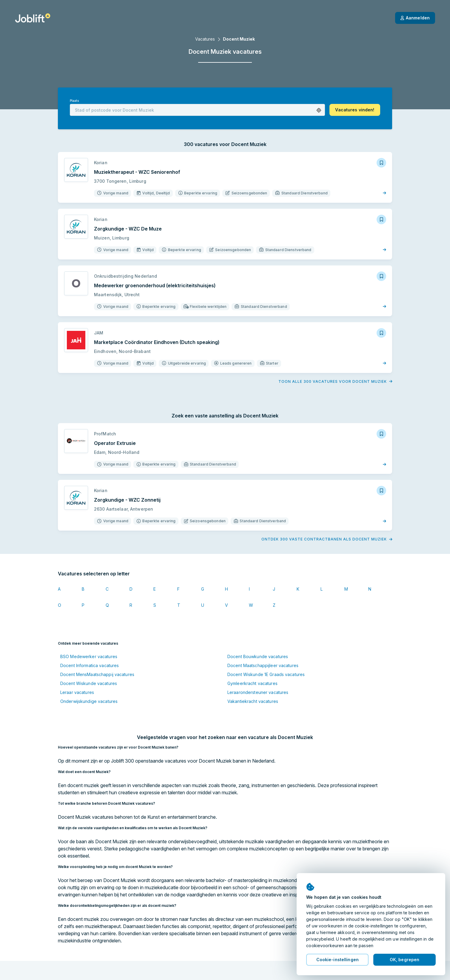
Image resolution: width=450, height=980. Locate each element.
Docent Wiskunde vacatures (89, 683)
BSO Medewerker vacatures (89, 656)
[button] (319, 110)
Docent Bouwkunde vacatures (258, 656)
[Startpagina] (33, 18)
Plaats (74, 101)
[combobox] (197, 110)
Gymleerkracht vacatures (252, 683)
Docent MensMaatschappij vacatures (97, 674)
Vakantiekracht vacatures (253, 701)
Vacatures (205, 39)
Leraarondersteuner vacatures (258, 692)
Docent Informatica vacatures (90, 665)
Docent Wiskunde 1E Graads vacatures (266, 674)
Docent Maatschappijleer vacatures (263, 665)
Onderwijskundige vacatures (89, 701)
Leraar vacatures (77, 692)
